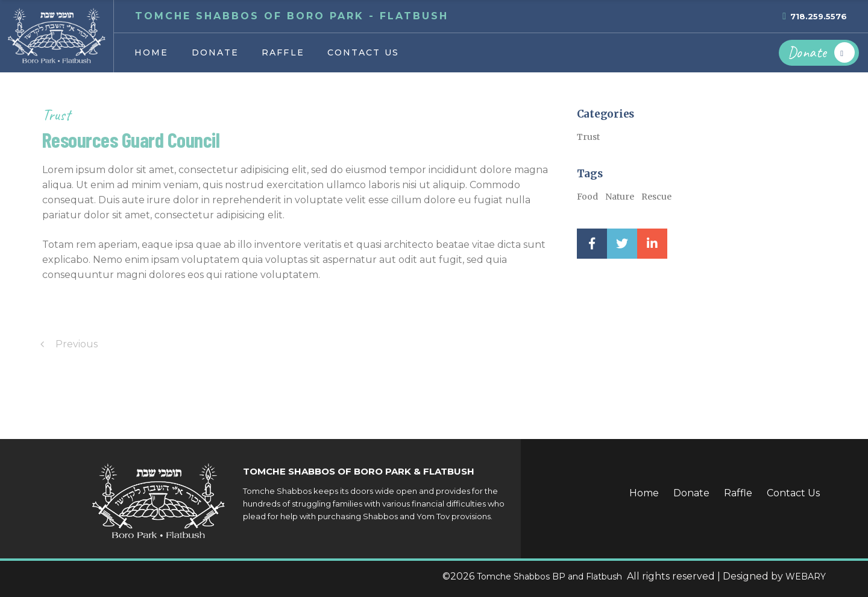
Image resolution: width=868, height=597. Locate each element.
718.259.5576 (819, 16)
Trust (56, 115)
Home (644, 493)
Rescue (656, 197)
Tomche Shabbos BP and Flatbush (551, 576)
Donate (691, 493)
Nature (620, 197)
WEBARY (806, 576)
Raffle (738, 493)
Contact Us (793, 493)
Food (587, 197)
